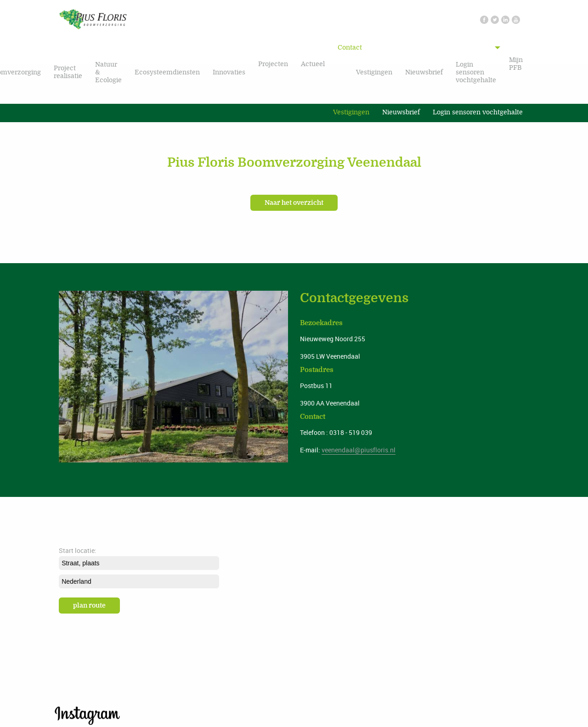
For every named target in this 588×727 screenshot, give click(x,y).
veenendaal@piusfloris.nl (359, 450)
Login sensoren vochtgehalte (476, 72)
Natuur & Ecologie (108, 72)
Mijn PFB (516, 64)
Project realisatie (68, 72)
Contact (350, 48)
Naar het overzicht (294, 203)
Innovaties (229, 72)
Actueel (313, 64)
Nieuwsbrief (424, 72)
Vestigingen (374, 72)
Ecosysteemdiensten (167, 72)
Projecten (273, 64)
